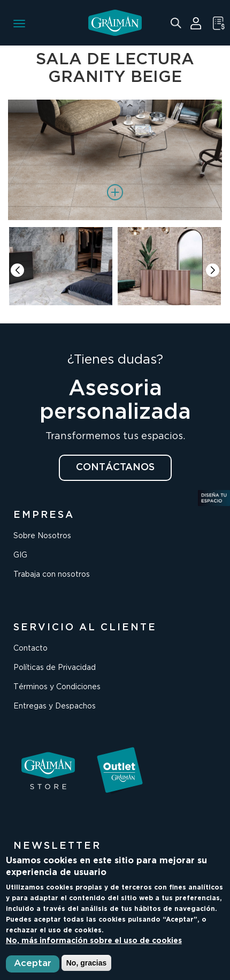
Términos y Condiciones (57, 687)
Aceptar (33, 964)
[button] (213, 270)
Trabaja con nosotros (52, 575)
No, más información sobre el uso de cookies (94, 941)
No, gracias (86, 963)
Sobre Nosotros (42, 536)
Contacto (30, 649)
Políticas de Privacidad (55, 668)
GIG (20, 555)
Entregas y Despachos (55, 706)
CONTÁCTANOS (115, 468)
